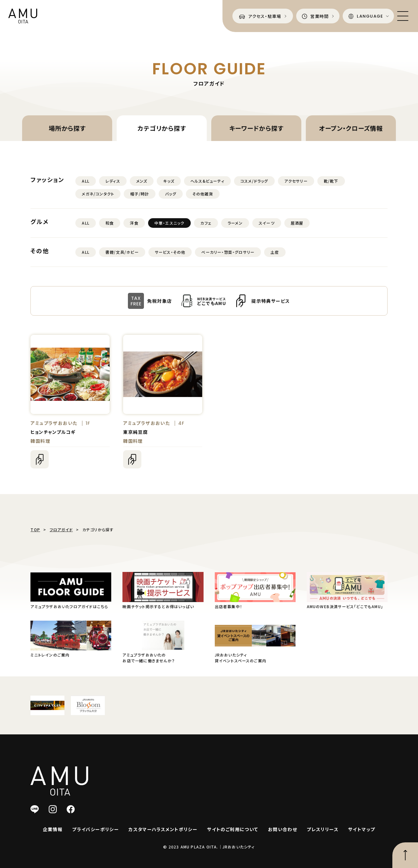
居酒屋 (297, 223)
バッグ (171, 194)
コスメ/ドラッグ (254, 181)
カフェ (206, 223)
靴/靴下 (331, 181)
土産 (275, 252)
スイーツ (267, 223)
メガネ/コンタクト (98, 194)
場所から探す (67, 128)
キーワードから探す (256, 128)
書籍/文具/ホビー (122, 252)
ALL (86, 181)
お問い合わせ (283, 829)
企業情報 (53, 829)
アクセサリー (296, 181)
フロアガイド (61, 529)
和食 (110, 223)
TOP (35, 529)
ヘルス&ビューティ (207, 181)
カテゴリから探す (162, 128)
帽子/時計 (140, 194)
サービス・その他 (170, 252)
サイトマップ (362, 829)
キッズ (169, 181)
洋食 (134, 223)
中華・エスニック (170, 223)
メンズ (142, 181)
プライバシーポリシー (96, 829)
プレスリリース (323, 829)
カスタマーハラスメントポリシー (163, 829)
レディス (113, 181)
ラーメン (235, 223)
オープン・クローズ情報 (351, 128)
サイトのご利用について (233, 829)
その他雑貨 (203, 194)
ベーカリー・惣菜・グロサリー (228, 252)
